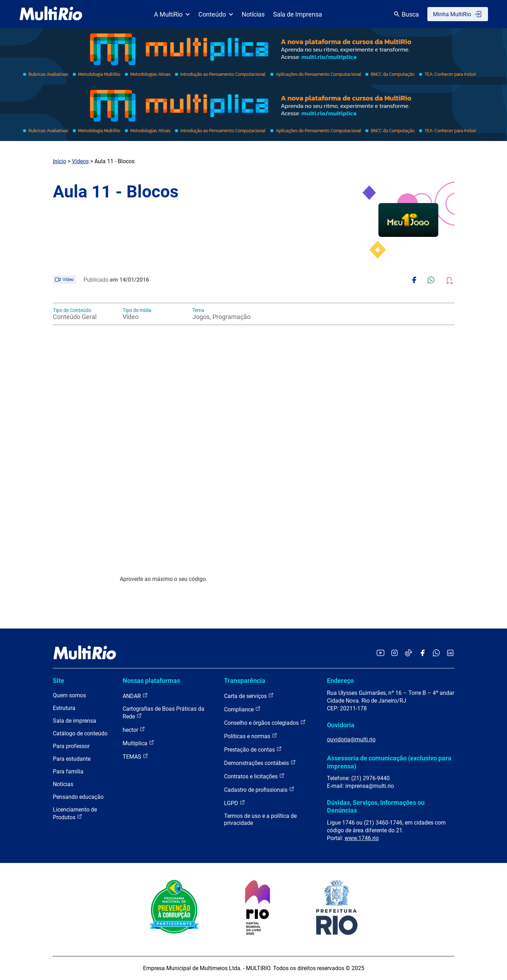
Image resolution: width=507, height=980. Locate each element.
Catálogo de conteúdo (80, 733)
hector (134, 730)
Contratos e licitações (254, 776)
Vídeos (80, 161)
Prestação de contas (253, 749)
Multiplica (138, 743)
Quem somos (69, 695)
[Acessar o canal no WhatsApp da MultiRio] (436, 653)
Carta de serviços (249, 696)
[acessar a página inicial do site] (51, 14)
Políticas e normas (251, 736)
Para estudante (72, 759)
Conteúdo (216, 14)
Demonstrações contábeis (260, 763)
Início (60, 161)
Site (58, 681)
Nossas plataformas (151, 681)
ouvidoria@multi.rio (351, 739)
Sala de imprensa (75, 721)
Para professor (71, 746)
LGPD (235, 803)
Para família (68, 771)
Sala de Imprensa (298, 14)
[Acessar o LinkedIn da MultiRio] (450, 653)
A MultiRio (172, 14)
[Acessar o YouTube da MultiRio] (381, 653)
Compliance (242, 709)
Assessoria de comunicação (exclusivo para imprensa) (389, 762)
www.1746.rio (362, 838)
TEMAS (135, 756)
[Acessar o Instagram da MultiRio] (394, 653)
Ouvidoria (341, 725)
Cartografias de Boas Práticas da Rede (163, 713)
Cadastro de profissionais (259, 789)
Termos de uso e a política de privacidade (260, 819)
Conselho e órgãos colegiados (265, 722)
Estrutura (64, 708)
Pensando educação (78, 797)
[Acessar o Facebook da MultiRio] (422, 653)
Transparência (245, 681)
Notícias (253, 14)
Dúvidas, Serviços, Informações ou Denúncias (376, 806)
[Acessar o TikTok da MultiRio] (409, 653)
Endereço (340, 681)
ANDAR (135, 696)
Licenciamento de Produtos (75, 813)
